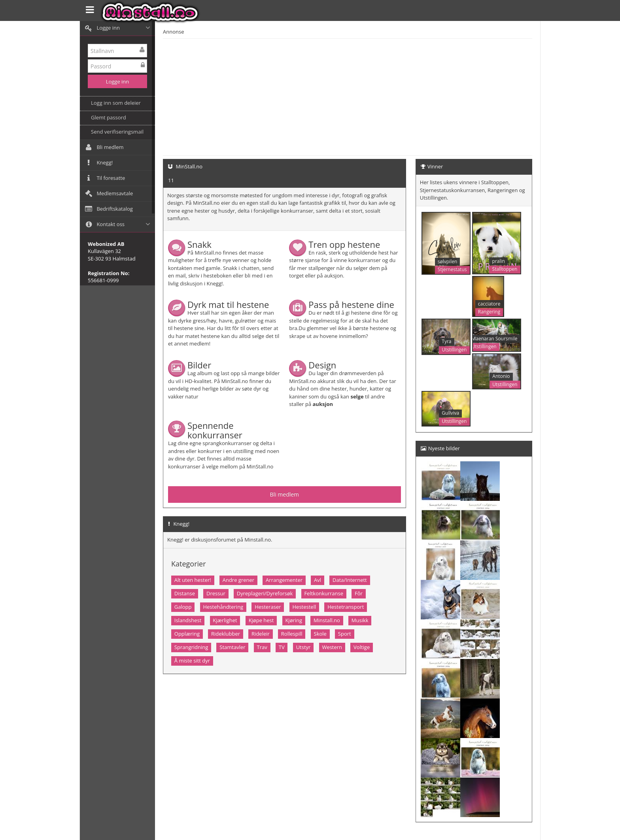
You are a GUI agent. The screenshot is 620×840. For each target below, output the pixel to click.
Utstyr (303, 647)
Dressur (216, 593)
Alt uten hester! (193, 580)
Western (332, 647)
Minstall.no (327, 620)
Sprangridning (191, 647)
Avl (318, 580)
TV (282, 647)
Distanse (185, 593)
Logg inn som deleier (116, 103)
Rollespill (292, 634)
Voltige (362, 647)
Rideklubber (226, 634)
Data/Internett (350, 580)
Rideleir (261, 634)
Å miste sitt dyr (192, 661)
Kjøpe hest (261, 620)
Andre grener (238, 580)
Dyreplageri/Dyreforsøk (265, 593)
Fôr (359, 593)
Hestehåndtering (223, 607)
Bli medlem (285, 494)
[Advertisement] (385, 96)
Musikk (360, 620)
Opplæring (187, 634)
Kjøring (294, 620)
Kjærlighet (225, 620)
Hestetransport (346, 607)
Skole (320, 634)
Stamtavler (232, 647)
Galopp (183, 607)
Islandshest (188, 620)
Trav (262, 647)
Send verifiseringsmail (117, 132)
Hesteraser (268, 607)
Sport (345, 634)
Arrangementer (284, 580)
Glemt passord (109, 117)
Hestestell (304, 607)
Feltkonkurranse (324, 593)
